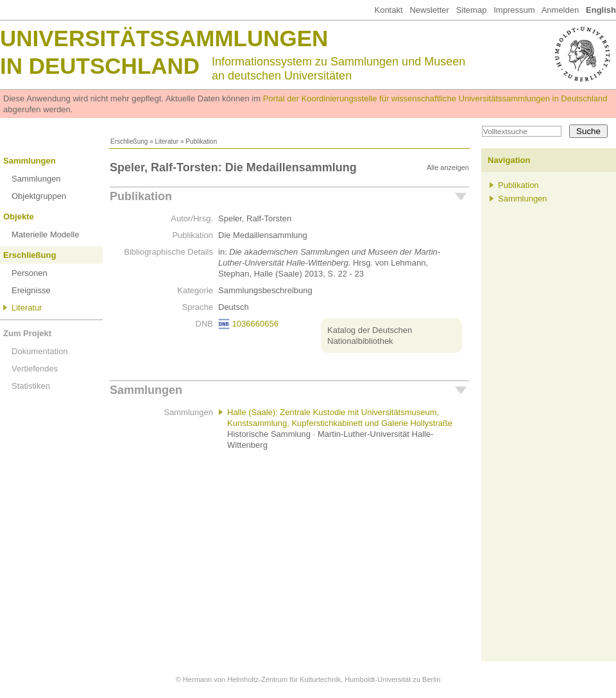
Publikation (141, 196)
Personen (30, 273)
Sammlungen (30, 161)
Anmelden (560, 10)
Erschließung (129, 141)
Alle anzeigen (448, 167)
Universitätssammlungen (164, 38)
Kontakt (388, 10)
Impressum (514, 10)
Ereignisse (31, 290)
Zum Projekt (27, 333)
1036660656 (255, 324)
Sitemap (472, 10)
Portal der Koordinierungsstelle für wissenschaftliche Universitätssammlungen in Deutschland (435, 98)
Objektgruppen (39, 196)
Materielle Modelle (46, 234)
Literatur (167, 141)
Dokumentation (39, 351)
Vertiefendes (35, 369)
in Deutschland (100, 66)
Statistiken (31, 386)
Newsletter (429, 10)
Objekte (19, 217)
